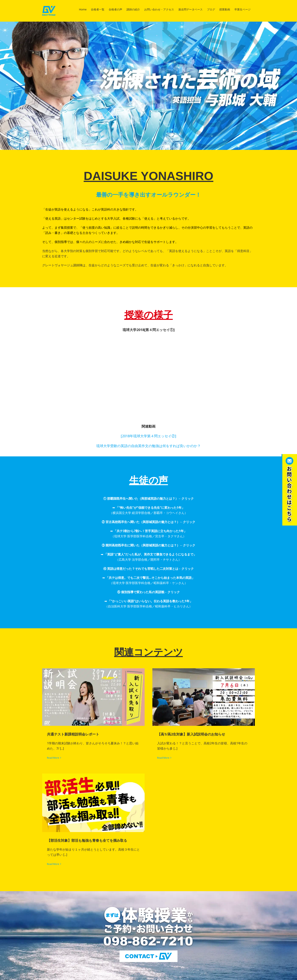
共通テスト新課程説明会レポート (73, 734)
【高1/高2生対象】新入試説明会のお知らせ (191, 734)
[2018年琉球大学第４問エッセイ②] (148, 436)
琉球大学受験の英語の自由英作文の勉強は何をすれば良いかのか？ (148, 446)
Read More (53, 758)
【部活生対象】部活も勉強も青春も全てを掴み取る (87, 840)
